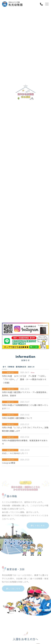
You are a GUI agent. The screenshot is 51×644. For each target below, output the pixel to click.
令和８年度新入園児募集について (17, 418)
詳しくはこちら (38, 531)
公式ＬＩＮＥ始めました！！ (15, 453)
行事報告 (11, 367)
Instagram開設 (9, 463)
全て (4, 367)
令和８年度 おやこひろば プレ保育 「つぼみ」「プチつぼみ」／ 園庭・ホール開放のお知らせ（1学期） (24, 379)
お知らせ (31, 367)
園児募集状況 (21, 367)
